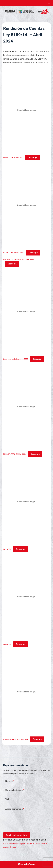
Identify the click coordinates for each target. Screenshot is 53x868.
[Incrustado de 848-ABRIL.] (27, 597)
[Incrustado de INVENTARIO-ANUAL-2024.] (27, 205)
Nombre (10, 781)
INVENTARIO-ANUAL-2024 (14, 253)
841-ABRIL (7, 549)
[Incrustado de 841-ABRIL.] (27, 502)
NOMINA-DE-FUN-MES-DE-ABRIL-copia (19, 260)
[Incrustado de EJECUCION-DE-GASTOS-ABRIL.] (27, 692)
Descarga (32, 157)
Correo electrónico (15, 790)
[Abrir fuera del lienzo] (49, 3)
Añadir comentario (15, 809)
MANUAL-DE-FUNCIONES (13, 158)
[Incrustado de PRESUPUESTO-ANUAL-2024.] (27, 407)
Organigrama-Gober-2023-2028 (16, 359)
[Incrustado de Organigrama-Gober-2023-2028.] (27, 311)
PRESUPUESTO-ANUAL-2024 (15, 454)
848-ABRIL (7, 644)
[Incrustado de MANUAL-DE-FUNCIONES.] (27, 110)
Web (7, 799)
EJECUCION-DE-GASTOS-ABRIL (16, 739)
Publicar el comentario (17, 835)
